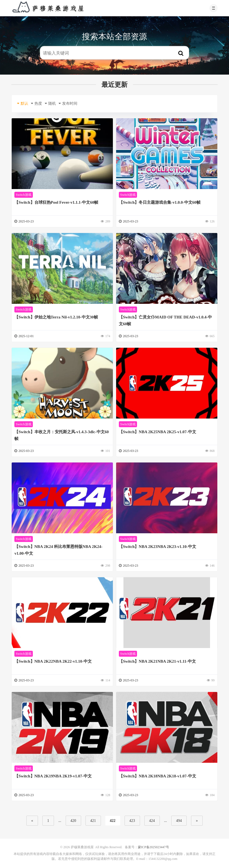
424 (152, 821)
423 (132, 821)
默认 (23, 103)
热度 (36, 103)
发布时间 (68, 103)
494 (179, 821)
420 (73, 821)
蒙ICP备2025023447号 (153, 847)
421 (93, 821)
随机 (50, 103)
